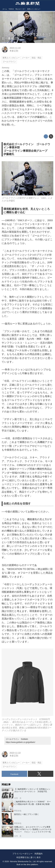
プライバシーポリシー (22, 854)
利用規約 (39, 854)
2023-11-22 (15, 48)
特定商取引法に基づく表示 (29, 857)
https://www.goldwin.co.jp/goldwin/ (20, 742)
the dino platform (31, 864)
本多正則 (14, 51)
